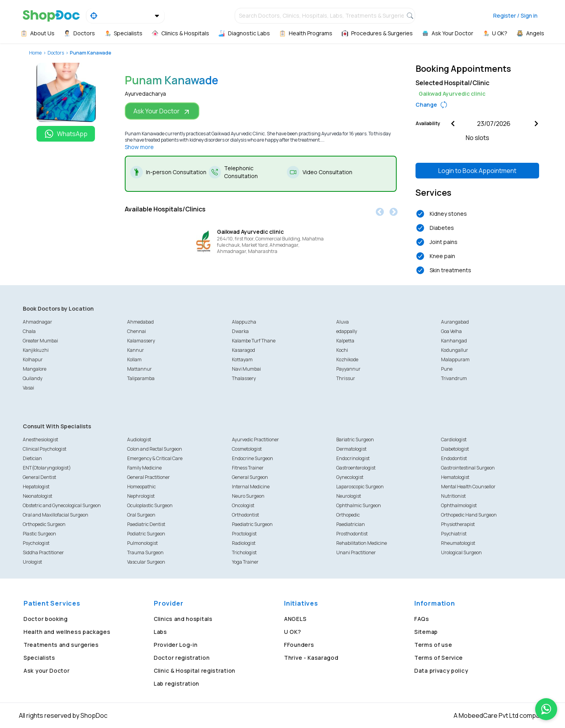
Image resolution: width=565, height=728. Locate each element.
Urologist (32, 562)
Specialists (39, 658)
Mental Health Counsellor (468, 487)
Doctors (56, 53)
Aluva (343, 322)
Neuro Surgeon (248, 496)
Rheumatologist (458, 543)
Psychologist (36, 543)
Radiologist (244, 543)
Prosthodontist (352, 534)
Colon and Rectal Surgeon (155, 449)
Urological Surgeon (461, 552)
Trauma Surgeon (145, 552)
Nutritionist (453, 496)
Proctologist (244, 534)
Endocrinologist (353, 458)
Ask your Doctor (47, 671)
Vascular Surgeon (146, 562)
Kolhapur (33, 359)
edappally (347, 331)
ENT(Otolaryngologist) (47, 468)
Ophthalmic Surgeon (359, 505)
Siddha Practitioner (43, 552)
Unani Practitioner (356, 552)
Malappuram (455, 359)
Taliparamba (141, 378)
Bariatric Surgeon (355, 440)
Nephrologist (141, 496)
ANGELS (295, 619)
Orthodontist (245, 515)
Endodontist (454, 458)
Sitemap (426, 632)
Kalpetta (345, 341)
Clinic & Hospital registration (195, 671)
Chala (29, 331)
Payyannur (348, 369)
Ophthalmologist (459, 505)
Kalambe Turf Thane (254, 341)
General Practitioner (149, 477)
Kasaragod (243, 350)
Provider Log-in (176, 645)
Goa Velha (451, 331)
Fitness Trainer (248, 468)
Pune (447, 369)
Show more (139, 147)
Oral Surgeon (141, 515)
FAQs (422, 619)
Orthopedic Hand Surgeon (469, 515)
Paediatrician (351, 524)
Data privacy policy (441, 671)
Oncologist (243, 505)
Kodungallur (455, 350)
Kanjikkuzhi (36, 350)
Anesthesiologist (40, 440)
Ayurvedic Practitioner (255, 440)
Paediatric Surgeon (252, 524)
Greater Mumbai (40, 341)
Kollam (134, 359)
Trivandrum (454, 378)
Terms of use (433, 645)
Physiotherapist (458, 524)
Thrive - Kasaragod (311, 658)
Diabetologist (455, 449)
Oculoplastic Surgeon (150, 505)
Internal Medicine (251, 487)
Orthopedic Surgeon (44, 524)
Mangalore (35, 369)
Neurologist (349, 496)
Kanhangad (454, 341)
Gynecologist (350, 477)
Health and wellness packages (67, 632)
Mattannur (139, 369)
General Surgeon (250, 477)
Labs (160, 632)
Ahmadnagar (37, 322)
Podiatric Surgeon (146, 534)
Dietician (32, 458)
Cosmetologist (247, 449)
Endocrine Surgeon (252, 458)
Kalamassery (141, 341)
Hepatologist (36, 487)
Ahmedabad (140, 322)
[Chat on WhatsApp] (546, 709)
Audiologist (139, 440)
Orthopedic (348, 515)
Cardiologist (454, 440)
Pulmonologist (142, 543)
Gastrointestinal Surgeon (468, 468)
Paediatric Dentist (146, 524)
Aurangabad (455, 322)
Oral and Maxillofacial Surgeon (56, 515)
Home (35, 53)
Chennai (137, 331)
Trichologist (244, 552)
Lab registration (177, 683)
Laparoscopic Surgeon (360, 487)
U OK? (293, 632)
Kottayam (242, 359)
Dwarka (240, 331)
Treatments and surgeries (61, 645)
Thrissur (346, 378)
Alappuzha (244, 322)
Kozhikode (347, 359)
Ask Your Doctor (162, 111)
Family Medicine (144, 468)
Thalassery (244, 378)
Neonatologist (37, 496)
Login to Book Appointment (477, 171)
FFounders (299, 645)
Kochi (342, 350)
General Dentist (39, 477)
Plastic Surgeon (39, 534)
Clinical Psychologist (45, 449)
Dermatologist (351, 449)
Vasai (28, 388)
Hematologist (455, 477)
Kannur (136, 350)
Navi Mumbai (246, 369)
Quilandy (33, 378)
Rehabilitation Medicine (362, 543)
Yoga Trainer (245, 562)
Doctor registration (182, 658)
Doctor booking (46, 619)
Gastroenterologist (356, 468)
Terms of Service (439, 658)
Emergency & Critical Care (155, 458)
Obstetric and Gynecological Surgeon (62, 505)
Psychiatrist (454, 534)
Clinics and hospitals (183, 619)
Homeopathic (141, 487)
